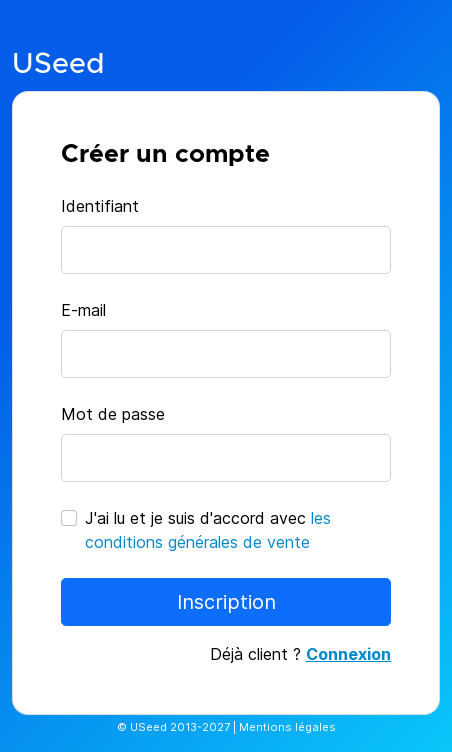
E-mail (83, 310)
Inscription (226, 602)
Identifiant (100, 206)
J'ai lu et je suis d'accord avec (208, 530)
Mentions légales (287, 727)
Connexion (348, 654)
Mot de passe (113, 414)
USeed (58, 64)
